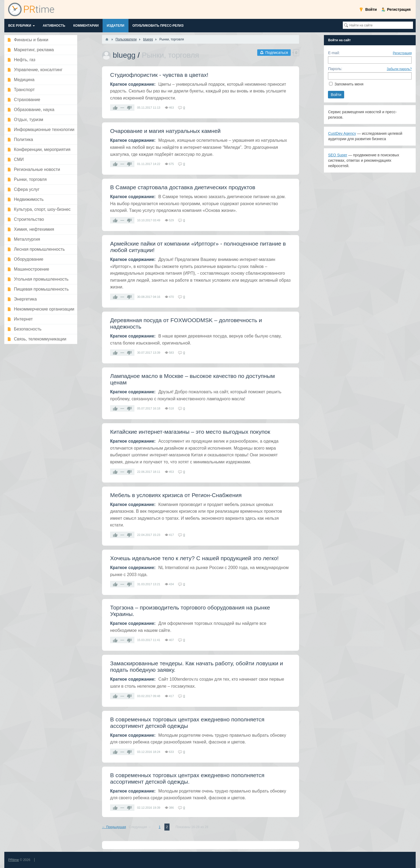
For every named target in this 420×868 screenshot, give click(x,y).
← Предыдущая (114, 827)
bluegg (124, 55)
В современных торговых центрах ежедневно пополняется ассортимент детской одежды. (187, 778)
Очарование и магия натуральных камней (165, 131)
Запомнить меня (349, 84)
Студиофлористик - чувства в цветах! (159, 75)
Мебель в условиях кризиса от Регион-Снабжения (176, 495)
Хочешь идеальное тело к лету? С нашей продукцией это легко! (194, 558)
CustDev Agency (342, 133)
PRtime (14, 860)
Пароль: (335, 69)
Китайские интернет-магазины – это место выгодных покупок (190, 432)
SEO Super (338, 155)
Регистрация (402, 53)
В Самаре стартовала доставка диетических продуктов (183, 187)
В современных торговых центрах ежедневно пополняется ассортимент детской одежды (187, 723)
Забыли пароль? (399, 69)
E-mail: (334, 53)
